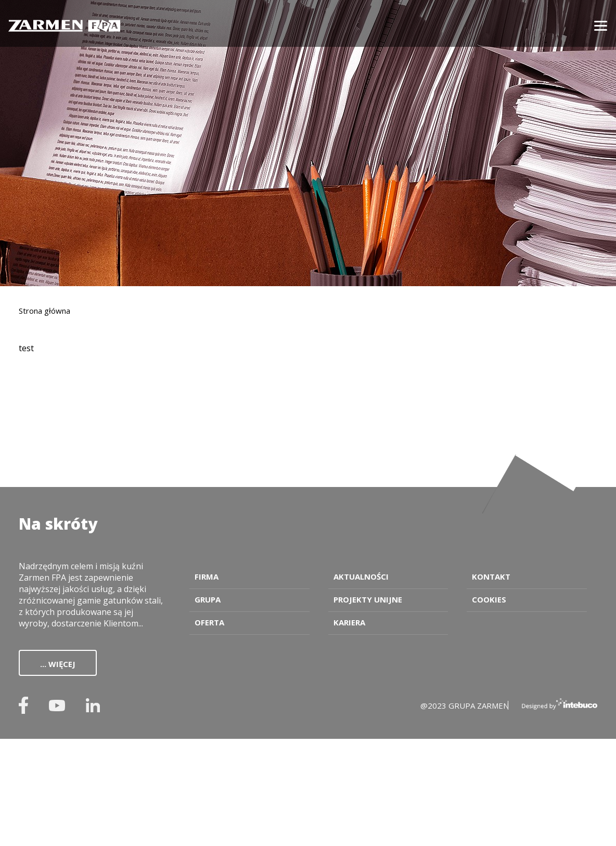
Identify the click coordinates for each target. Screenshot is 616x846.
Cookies (489, 599)
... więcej (58, 664)
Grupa (208, 599)
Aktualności (361, 576)
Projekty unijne (368, 599)
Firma (207, 576)
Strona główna (44, 311)
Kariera (349, 622)
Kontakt (491, 576)
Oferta (209, 622)
